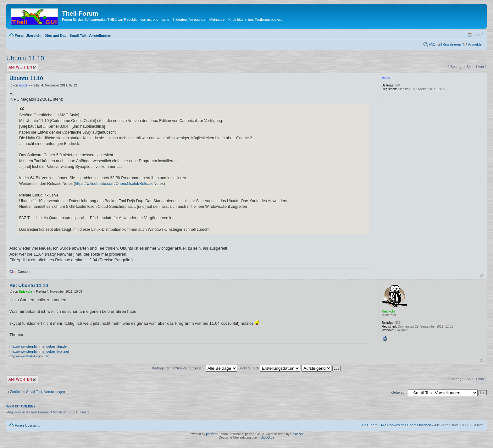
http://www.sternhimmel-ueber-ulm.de (38, 346)
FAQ (432, 44)
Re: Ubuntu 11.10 (29, 285)
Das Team (370, 425)
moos (23, 85)
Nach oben (482, 276)
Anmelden (476, 44)
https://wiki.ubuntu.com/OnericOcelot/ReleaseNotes (119, 184)
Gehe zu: (398, 392)
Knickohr (26, 292)
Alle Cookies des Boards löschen (406, 425)
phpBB (211, 434)
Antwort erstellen (22, 67)
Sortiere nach (269, 368)
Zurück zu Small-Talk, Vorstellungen (38, 392)
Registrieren (452, 44)
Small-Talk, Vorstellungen (90, 36)
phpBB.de (267, 437)
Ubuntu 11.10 (25, 58)
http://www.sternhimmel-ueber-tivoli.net (39, 351)
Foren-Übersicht (28, 36)
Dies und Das (56, 36)
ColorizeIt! (297, 434)
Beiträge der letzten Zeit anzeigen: (194, 368)
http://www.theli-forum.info (29, 356)
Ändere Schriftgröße (479, 34)
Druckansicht (469, 34)
